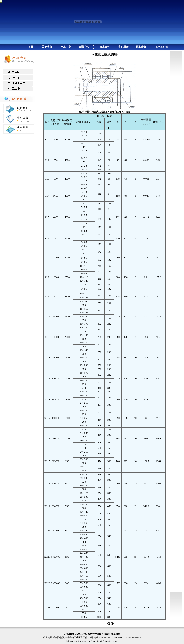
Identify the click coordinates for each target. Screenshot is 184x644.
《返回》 (110, 624)
